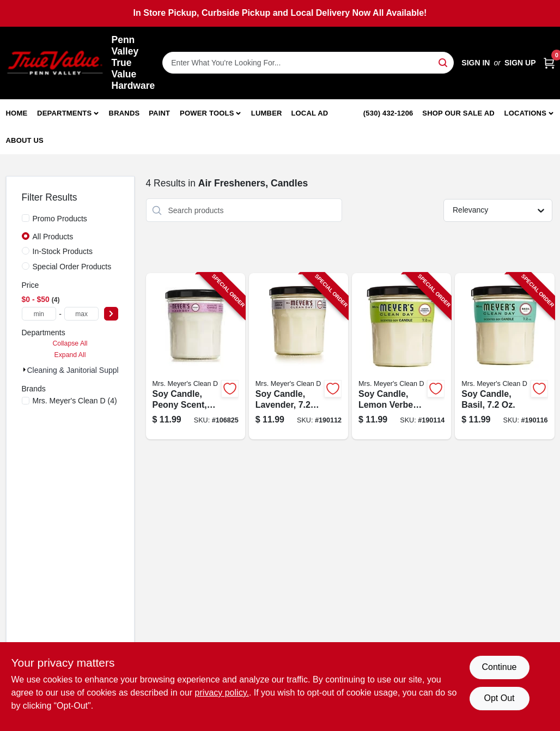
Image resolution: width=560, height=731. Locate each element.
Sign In (476, 63)
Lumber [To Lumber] (267, 113)
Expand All (70, 355)
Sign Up (520, 63)
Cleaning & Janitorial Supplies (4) (84, 370)
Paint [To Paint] (159, 113)
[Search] (444, 62)
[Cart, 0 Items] (549, 63)
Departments (64, 113)
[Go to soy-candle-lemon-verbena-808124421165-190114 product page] (401, 356)
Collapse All (70, 343)
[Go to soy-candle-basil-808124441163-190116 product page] (504, 356)
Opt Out (499, 698)
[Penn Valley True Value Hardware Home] (55, 63)
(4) (75, 401)
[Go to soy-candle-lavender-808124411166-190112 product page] (299, 356)
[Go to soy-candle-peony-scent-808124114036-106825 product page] (196, 356)
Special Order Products (72, 267)
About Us (25, 140)
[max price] (82, 314)
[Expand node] (25, 370)
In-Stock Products (63, 251)
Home (17, 113)
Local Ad (309, 113)
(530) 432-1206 (388, 113)
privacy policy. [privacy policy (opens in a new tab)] (222, 693)
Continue (499, 667)
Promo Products (60, 219)
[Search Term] (308, 63)
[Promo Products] (26, 218)
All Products (53, 237)
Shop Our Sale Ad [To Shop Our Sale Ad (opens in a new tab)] (458, 113)
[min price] (39, 314)
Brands (124, 113)
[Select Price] (111, 314)
